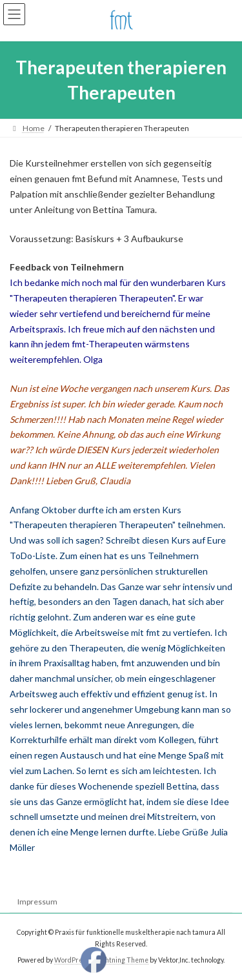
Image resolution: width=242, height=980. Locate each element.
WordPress (72, 960)
